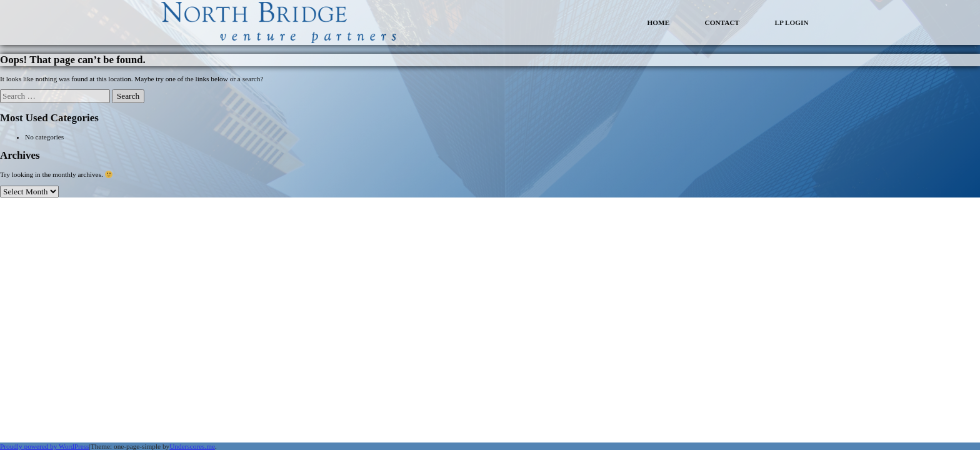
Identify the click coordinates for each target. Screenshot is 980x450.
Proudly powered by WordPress (45, 446)
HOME (658, 22)
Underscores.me (192, 446)
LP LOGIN (791, 22)
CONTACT (722, 22)
